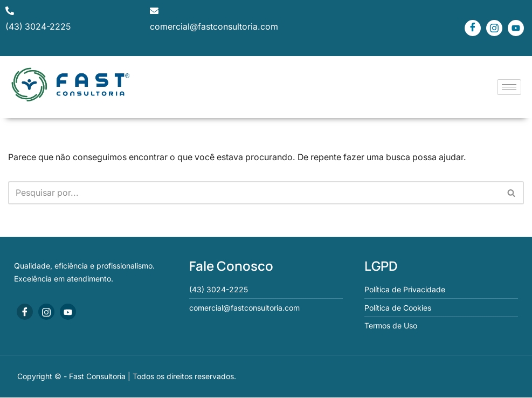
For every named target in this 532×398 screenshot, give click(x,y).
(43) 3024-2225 (39, 27)
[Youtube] (516, 28)
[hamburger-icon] (509, 87)
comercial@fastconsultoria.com (214, 27)
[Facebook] (473, 28)
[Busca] (254, 193)
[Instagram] (494, 28)
